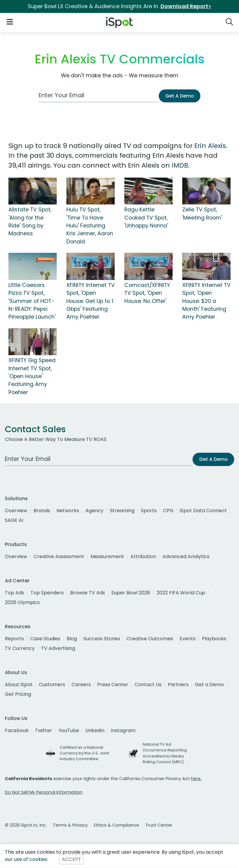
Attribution (143, 556)
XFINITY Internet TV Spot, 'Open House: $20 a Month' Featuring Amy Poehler (206, 301)
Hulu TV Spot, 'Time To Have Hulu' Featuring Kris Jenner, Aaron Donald (90, 226)
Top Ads (14, 593)
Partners (178, 685)
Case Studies (45, 639)
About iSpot (19, 685)
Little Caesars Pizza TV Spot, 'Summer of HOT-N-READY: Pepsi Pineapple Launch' (32, 301)
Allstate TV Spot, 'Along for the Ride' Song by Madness (30, 222)
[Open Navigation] (10, 21)
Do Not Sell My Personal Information (44, 792)
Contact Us (148, 685)
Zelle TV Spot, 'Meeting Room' (202, 214)
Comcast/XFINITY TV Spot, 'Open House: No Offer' (147, 293)
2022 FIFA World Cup (181, 593)
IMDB (180, 165)
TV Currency (20, 648)
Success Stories (102, 639)
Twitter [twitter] (44, 730)
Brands (42, 511)
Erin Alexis (210, 146)
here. (196, 779)
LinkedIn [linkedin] (95, 730)
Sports (149, 511)
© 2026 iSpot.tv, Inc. (26, 825)
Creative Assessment (59, 556)
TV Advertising (58, 648)
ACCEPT (72, 859)
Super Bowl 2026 (131, 593)
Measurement (107, 556)
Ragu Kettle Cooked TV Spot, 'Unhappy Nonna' (146, 218)
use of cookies (31, 859)
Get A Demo (180, 96)
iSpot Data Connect (203, 511)
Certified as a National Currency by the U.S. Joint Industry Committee (84, 753)
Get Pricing (18, 694)
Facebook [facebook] (17, 730)
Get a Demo (209, 685)
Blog (72, 639)
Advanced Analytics (186, 556)
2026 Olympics (22, 602)
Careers (81, 685)
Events (188, 639)
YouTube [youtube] (69, 730)
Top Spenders (47, 593)
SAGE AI (14, 520)
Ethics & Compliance (116, 825)
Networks (68, 511)
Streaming (122, 511)
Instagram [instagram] (123, 730)
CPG (168, 511)
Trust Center (159, 825)
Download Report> (186, 6)
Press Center (113, 685)
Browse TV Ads (88, 593)
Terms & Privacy (70, 825)
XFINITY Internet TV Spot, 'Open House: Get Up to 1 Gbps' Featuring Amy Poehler (91, 301)
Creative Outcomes (150, 639)
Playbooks (214, 639)
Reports (14, 639)
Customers (52, 685)
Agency (94, 511)
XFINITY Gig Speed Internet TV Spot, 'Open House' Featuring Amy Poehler (32, 376)
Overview (16, 511)
